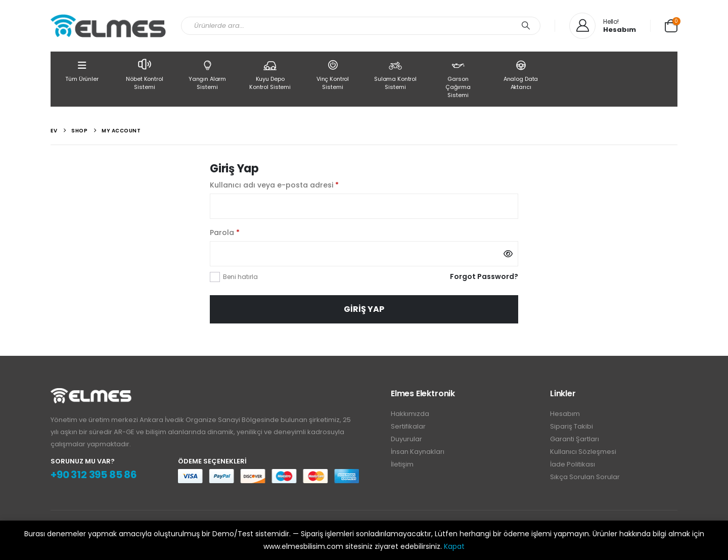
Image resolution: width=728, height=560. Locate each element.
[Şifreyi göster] (508, 254)
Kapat (454, 546)
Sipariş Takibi (572, 426)
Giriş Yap (364, 309)
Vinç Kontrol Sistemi (333, 74)
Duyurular (406, 439)
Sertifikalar (408, 426)
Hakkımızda (410, 414)
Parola (237, 232)
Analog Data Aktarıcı (521, 74)
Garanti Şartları (575, 439)
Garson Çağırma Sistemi (458, 78)
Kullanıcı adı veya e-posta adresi (287, 184)
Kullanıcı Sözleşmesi (583, 452)
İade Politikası (573, 464)
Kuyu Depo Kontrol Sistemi (270, 74)
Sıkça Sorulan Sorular (585, 477)
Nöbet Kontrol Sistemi (145, 74)
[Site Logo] (108, 26)
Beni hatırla (240, 277)
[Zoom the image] (91, 394)
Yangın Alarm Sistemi (207, 74)
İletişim (402, 464)
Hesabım (565, 414)
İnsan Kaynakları (418, 452)
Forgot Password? (484, 276)
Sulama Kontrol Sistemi (395, 74)
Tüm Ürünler (82, 70)
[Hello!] (603, 26)
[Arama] (526, 26)
